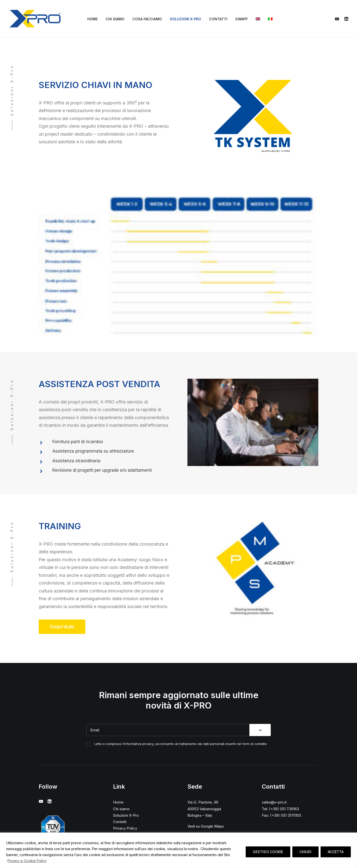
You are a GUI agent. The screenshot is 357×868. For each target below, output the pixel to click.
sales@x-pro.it (274, 802)
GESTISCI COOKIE (268, 852)
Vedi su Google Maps (206, 826)
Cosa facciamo (147, 19)
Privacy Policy (125, 828)
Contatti (218, 19)
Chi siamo (115, 19)
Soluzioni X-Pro (185, 19)
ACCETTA (336, 852)
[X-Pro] (35, 19)
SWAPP (241, 19)
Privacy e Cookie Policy (27, 861)
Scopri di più (62, 627)
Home (92, 19)
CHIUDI (305, 852)
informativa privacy (139, 744)
